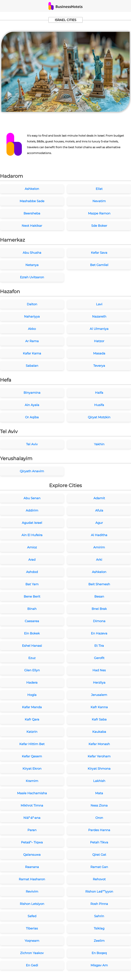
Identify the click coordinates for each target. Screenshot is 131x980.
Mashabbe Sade (32, 201)
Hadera (32, 683)
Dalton (32, 304)
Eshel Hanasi (32, 646)
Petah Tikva (99, 842)
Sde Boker (99, 226)
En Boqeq (99, 953)
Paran (32, 830)
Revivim (32, 892)
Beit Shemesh (99, 584)
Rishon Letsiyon (32, 904)
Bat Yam (32, 584)
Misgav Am (99, 965)
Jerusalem (99, 695)
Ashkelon (32, 189)
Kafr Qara (32, 719)
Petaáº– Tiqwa (32, 842)
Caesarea (32, 621)
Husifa (99, 405)
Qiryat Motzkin (99, 417)
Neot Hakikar (32, 226)
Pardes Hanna (99, 830)
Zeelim (99, 941)
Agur (99, 523)
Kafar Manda (32, 707)
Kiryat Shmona (99, 769)
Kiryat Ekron (32, 769)
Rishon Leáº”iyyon (99, 892)
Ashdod (32, 572)
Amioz (32, 547)
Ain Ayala (32, 405)
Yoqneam (32, 941)
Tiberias (32, 928)
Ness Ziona (99, 806)
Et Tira (99, 646)
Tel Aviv (32, 444)
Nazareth (99, 317)
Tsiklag (99, 928)
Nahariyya (32, 317)
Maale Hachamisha (32, 793)
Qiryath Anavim (32, 471)
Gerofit (99, 658)
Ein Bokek (32, 633)
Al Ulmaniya (99, 329)
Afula (99, 510)
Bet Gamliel (99, 265)
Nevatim (99, 201)
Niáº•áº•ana (32, 818)
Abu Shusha (32, 253)
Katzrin (32, 732)
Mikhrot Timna (32, 806)
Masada (99, 353)
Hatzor (99, 341)
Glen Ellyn (32, 670)
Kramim (32, 781)
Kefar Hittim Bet (32, 744)
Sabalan (32, 366)
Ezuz (32, 658)
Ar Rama (32, 341)
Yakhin (99, 444)
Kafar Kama (32, 353)
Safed (32, 916)
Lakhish (99, 781)
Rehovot (99, 879)
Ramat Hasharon (32, 879)
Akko (32, 329)
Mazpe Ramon (99, 213)
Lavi (99, 304)
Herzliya (99, 683)
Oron (99, 818)
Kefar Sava (99, 253)
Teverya (99, 366)
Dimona (99, 621)
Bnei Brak (99, 609)
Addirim (32, 510)
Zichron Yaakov (32, 953)
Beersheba (32, 213)
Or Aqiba (32, 417)
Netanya (32, 265)
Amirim (99, 547)
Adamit (99, 498)
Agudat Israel (32, 523)
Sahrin (99, 916)
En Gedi (32, 965)
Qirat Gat (99, 855)
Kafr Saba (99, 719)
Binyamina (32, 393)
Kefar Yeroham (99, 756)
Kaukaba (99, 732)
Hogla (32, 695)
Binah (32, 609)
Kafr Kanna (99, 707)
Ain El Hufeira (32, 535)
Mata (99, 793)
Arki (99, 560)
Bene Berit (32, 597)
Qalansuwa (32, 855)
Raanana (32, 867)
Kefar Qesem (32, 756)
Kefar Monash (99, 744)
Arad (32, 560)
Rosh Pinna (99, 904)
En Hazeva (99, 633)
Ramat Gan (99, 867)
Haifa (99, 393)
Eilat (99, 189)
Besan (99, 597)
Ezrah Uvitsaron (32, 277)
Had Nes (99, 670)
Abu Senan (32, 498)
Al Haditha (99, 535)
